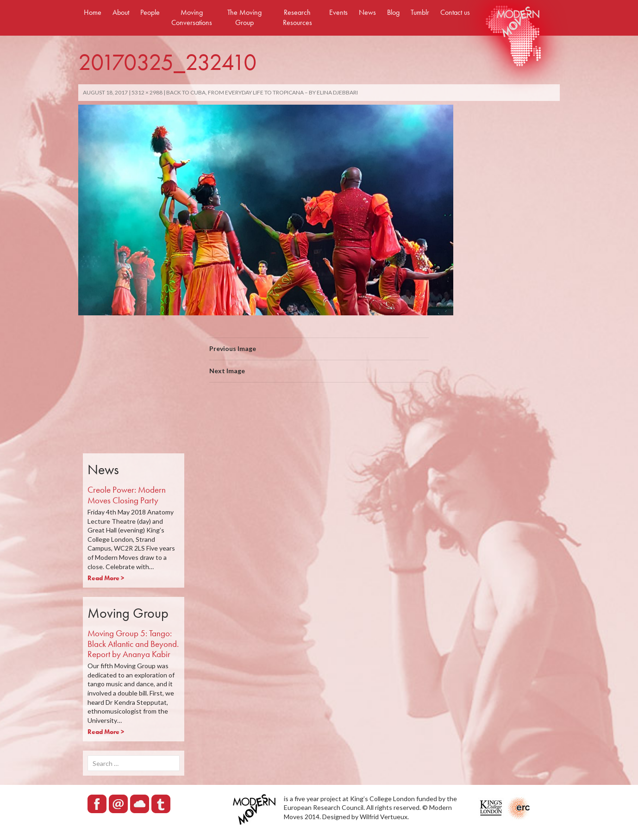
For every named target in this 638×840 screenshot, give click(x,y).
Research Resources (297, 17)
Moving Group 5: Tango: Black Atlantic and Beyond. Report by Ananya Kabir (133, 644)
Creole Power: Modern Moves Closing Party (127, 495)
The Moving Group (244, 17)
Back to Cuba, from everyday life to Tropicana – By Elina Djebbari (262, 92)
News (367, 12)
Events (338, 12)
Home (93, 12)
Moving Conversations (192, 17)
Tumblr (420, 12)
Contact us (455, 12)
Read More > (106, 578)
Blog (393, 12)
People (150, 12)
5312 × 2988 (147, 92)
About (121, 12)
